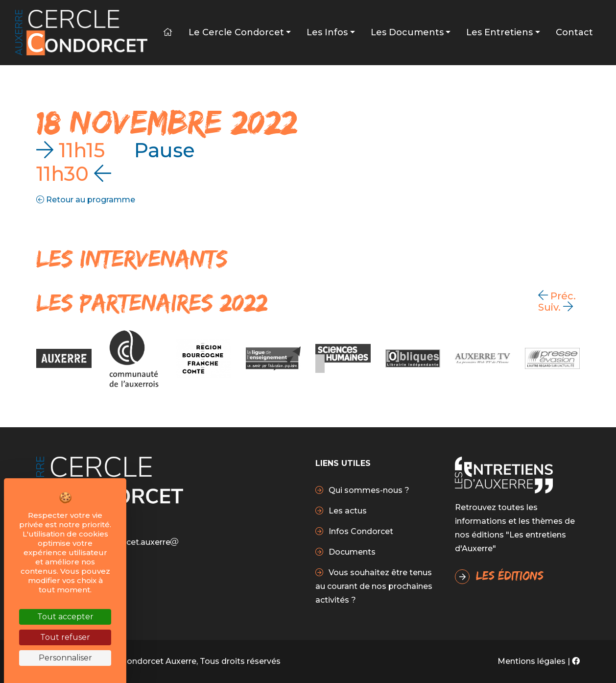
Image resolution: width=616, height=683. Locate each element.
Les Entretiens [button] (499, 32)
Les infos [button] (327, 32)
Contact (574, 32)
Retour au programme (86, 200)
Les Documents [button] (407, 32)
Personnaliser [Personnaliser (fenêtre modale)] (65, 658)
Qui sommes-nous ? (368, 490)
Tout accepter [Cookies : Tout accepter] (65, 617)
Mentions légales (532, 661)
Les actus (347, 511)
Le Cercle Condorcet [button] (236, 32)
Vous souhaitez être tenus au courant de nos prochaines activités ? (374, 586)
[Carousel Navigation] (563, 301)
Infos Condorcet (360, 531)
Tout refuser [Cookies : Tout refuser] (65, 637)
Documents (351, 552)
